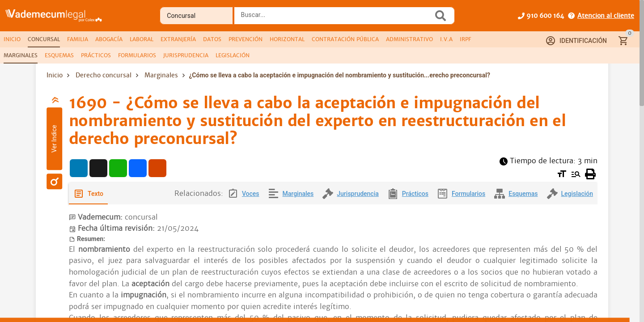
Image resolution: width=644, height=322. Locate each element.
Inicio (55, 75)
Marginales (161, 75)
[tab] (12, 39)
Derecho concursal (104, 75)
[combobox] (336, 18)
